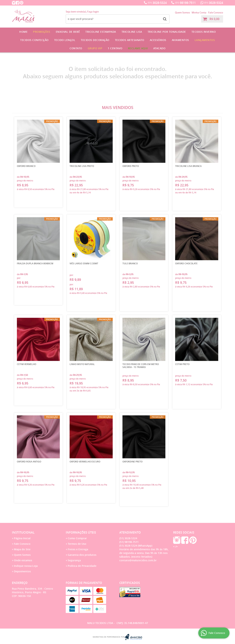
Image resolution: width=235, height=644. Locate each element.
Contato (76, 48)
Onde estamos (23, 560)
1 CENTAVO (115, 48)
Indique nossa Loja (26, 566)
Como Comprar (77, 538)
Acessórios (158, 40)
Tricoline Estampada (101, 32)
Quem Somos (182, 12)
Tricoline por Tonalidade (167, 32)
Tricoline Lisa (132, 32)
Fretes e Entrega (78, 549)
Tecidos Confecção (34, 40)
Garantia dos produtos (82, 555)
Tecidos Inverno (204, 32)
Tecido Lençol (65, 40)
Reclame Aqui (138, 48)
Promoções (42, 32)
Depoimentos (22, 571)
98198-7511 (185, 3)
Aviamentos (180, 40)
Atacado (159, 48)
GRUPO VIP (95, 48)
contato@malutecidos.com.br (138, 560)
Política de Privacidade (82, 566)
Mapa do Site (22, 549)
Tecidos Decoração (95, 40)
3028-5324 (157, 3)
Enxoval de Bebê (68, 32)
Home (23, 32)
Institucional (23, 532)
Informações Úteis (81, 532)
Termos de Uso (77, 544)
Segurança (74, 560)
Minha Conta (199, 12)
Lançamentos (205, 40)
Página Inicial (22, 538)
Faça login (93, 12)
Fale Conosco (216, 12)
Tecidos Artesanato (130, 40)
